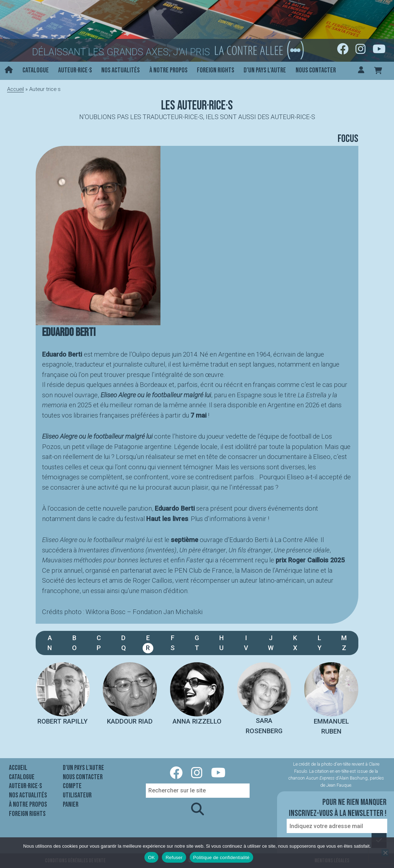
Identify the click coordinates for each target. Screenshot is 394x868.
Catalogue (36, 70)
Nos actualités (121, 70)
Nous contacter (316, 70)
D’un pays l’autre (265, 70)
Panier (71, 805)
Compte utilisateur (77, 791)
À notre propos (168, 70)
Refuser (174, 857)
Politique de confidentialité (221, 857)
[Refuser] (385, 853)
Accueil (16, 89)
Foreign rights (216, 70)
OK (151, 857)
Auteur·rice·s (75, 70)
